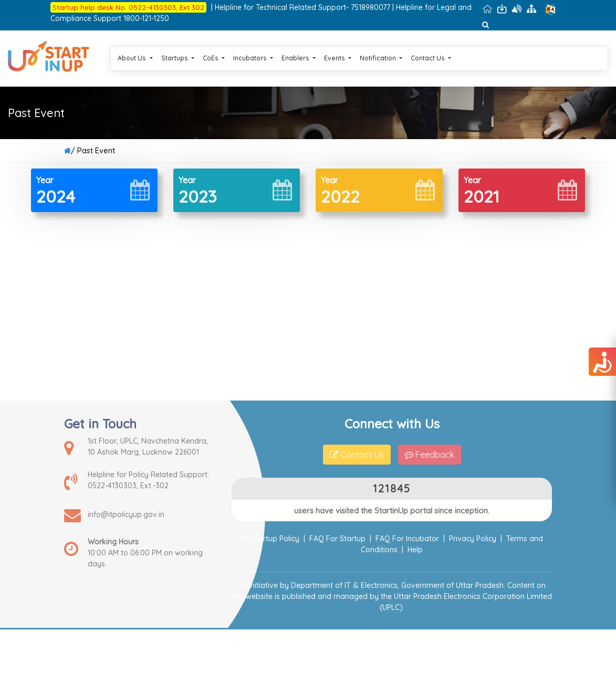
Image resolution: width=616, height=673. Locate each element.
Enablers (299, 58)
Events (338, 58)
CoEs (214, 58)
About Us (135, 58)
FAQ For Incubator (407, 539)
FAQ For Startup (337, 539)
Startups (178, 58)
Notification (381, 58)
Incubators (253, 58)
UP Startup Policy (270, 539)
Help (415, 550)
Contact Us (431, 58)
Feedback (430, 455)
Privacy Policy (473, 539)
